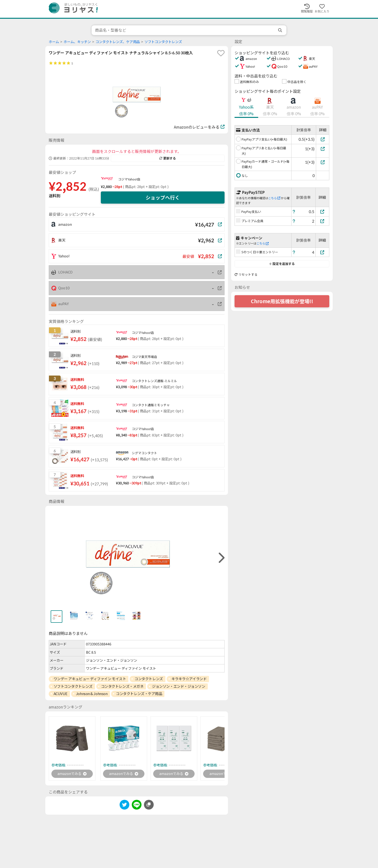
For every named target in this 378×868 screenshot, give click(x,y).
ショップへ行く (163, 198)
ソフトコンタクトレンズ (163, 42)
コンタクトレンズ (149, 679)
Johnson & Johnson (92, 694)
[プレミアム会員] (322, 221)
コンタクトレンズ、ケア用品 (118, 42)
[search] (281, 30)
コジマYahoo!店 (129, 179)
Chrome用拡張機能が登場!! (282, 301)
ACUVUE (61, 694)
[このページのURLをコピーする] (149, 805)
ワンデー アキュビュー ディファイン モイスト (90, 679)
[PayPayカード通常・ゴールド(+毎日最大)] (323, 162)
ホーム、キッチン (77, 42)
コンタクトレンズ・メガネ (122, 686)
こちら (274, 198)
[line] (137, 806)
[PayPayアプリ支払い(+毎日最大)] (323, 139)
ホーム (54, 42)
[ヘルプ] (294, 212)
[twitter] (124, 806)
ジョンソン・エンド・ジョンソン (179, 686)
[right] (221, 558)
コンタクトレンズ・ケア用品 (139, 694)
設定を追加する (282, 264)
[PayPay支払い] (322, 212)
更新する (168, 158)
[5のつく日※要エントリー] (322, 252)
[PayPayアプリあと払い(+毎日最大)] (323, 149)
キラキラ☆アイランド (189, 679)
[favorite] (221, 53)
